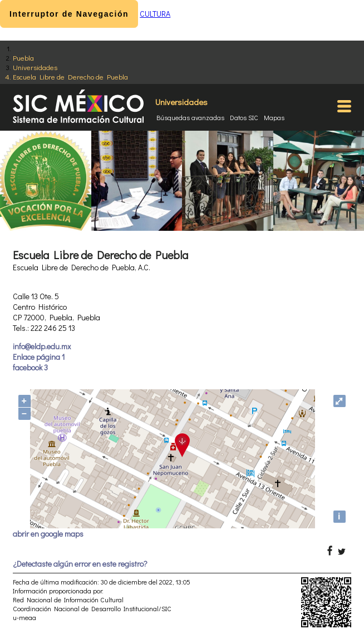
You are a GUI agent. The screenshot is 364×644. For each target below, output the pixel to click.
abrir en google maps (48, 534)
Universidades (35, 67)
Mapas (274, 117)
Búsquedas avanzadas (190, 117)
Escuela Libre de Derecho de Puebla (70, 76)
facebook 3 (30, 367)
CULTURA (155, 14)
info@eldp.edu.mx (42, 346)
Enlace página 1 (39, 357)
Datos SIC (244, 117)
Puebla (23, 58)
